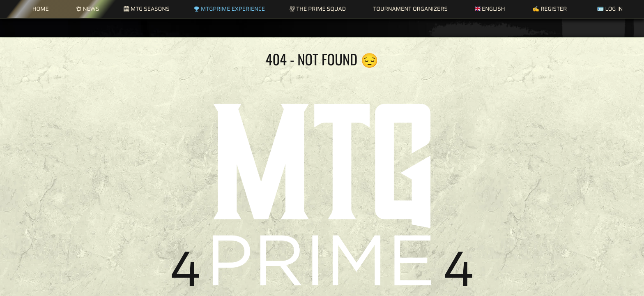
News (87, 9)
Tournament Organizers (410, 9)
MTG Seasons (146, 9)
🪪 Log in (610, 9)
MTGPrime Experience (229, 9)
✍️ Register (550, 9)
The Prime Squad (318, 9)
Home (41, 9)
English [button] (490, 9)
